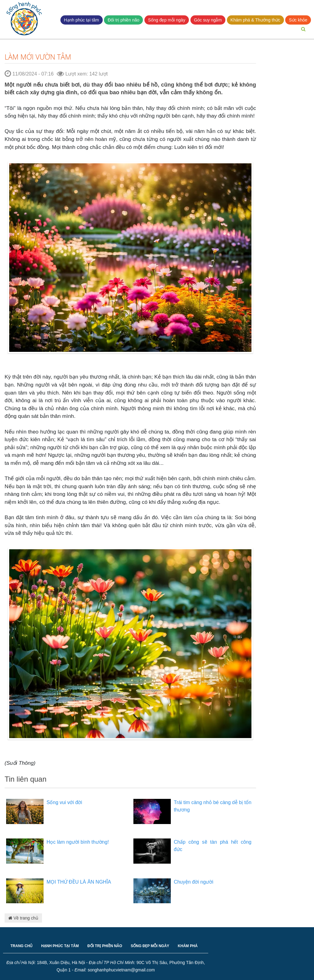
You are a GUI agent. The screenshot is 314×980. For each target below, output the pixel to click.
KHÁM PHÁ (188, 946)
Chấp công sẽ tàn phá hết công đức (213, 846)
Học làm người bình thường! (78, 842)
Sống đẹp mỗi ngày (167, 20)
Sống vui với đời (64, 802)
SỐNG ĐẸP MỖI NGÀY (150, 946)
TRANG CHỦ (21, 946)
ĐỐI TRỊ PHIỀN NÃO (105, 946)
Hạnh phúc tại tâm (82, 20)
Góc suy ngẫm (208, 20)
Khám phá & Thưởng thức (255, 20)
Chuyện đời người (194, 882)
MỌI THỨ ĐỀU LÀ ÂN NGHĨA (79, 882)
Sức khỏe (298, 20)
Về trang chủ (23, 918)
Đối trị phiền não (123, 20)
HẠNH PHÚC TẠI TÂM (60, 946)
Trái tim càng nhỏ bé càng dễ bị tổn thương (213, 806)
